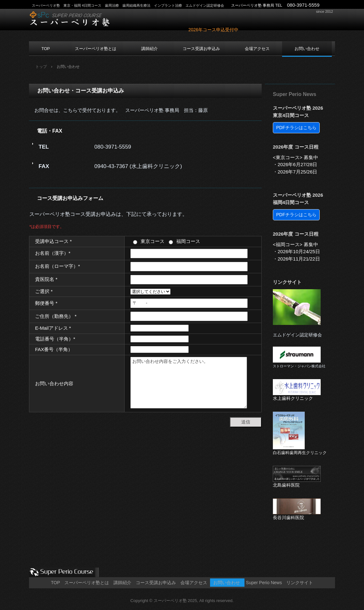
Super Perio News (295, 94)
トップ (41, 67)
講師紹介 (149, 49)
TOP (46, 49)
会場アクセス (257, 49)
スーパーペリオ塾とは (96, 49)
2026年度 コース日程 (296, 147)
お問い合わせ (307, 49)
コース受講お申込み (201, 49)
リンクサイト (287, 282)
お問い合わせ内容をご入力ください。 (189, 383)
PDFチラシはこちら (296, 128)
